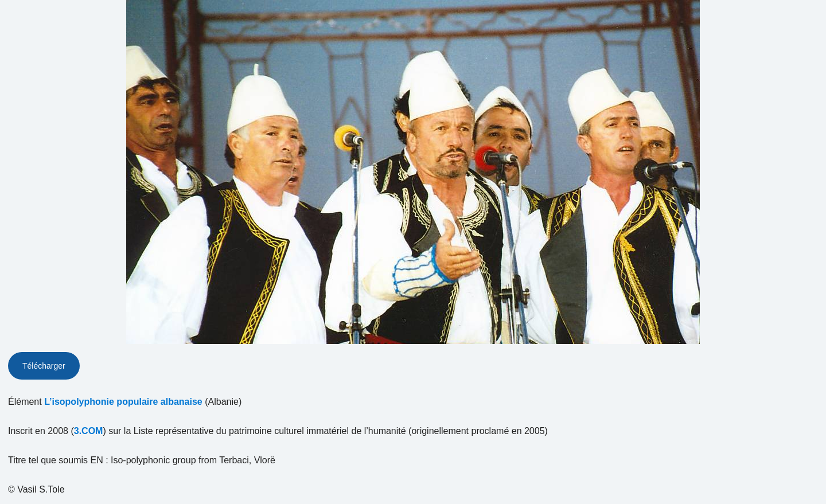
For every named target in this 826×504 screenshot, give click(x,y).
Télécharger (44, 366)
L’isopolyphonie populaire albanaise (123, 402)
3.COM (89, 431)
